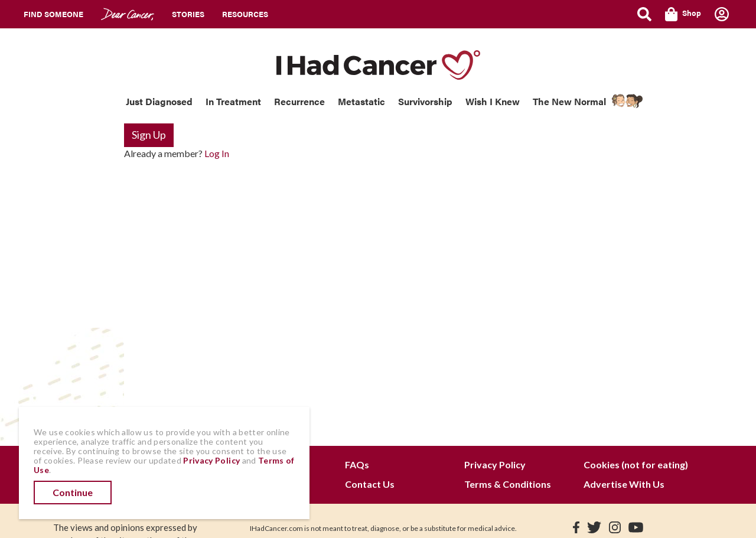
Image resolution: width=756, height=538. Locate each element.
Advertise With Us (624, 484)
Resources (245, 14)
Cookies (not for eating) (636, 464)
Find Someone (53, 14)
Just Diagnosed (159, 101)
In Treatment (233, 101)
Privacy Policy (495, 464)
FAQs (357, 464)
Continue (73, 492)
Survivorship (425, 101)
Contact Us (370, 484)
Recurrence (299, 101)
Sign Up (149, 135)
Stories (188, 14)
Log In (217, 153)
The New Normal (569, 101)
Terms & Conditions (508, 484)
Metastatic (361, 101)
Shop (683, 14)
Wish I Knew (493, 101)
